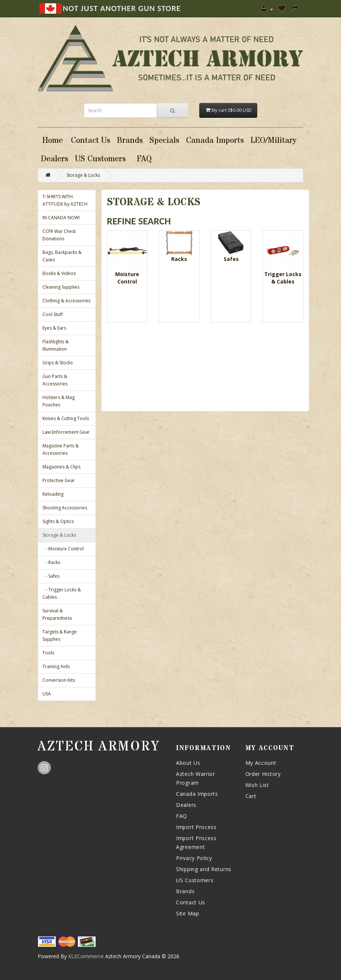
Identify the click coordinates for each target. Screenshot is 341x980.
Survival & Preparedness (57, 614)
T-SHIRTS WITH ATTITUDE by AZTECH (65, 200)
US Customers (195, 880)
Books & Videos (59, 273)
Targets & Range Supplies (60, 635)
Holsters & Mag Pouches (58, 401)
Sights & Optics (58, 521)
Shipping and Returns (204, 869)
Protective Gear (59, 480)
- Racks (51, 562)
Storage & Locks (83, 175)
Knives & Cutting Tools (66, 418)
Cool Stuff (53, 314)
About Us (188, 763)
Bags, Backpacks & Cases (62, 256)
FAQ (182, 816)
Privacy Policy (194, 858)
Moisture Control (127, 278)
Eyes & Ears (54, 328)
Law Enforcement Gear (66, 432)
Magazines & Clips (61, 467)
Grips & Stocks (58, 363)
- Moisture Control (63, 549)
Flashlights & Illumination (56, 345)
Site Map (188, 913)
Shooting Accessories (65, 508)
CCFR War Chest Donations (59, 235)
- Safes (51, 576)
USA (47, 694)
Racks (179, 259)
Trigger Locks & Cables (283, 278)
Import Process (196, 827)
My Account (261, 763)
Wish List (257, 785)
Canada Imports (197, 794)
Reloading (53, 494)
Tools (48, 653)
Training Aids (56, 666)
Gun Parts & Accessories (55, 380)
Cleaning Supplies (61, 287)
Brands (185, 891)
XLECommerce (86, 956)
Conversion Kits (59, 680)
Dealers (186, 805)
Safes (231, 259)
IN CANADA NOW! (61, 218)
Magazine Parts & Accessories (61, 449)
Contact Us (191, 902)
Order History (263, 774)
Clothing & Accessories (66, 301)
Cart (251, 796)
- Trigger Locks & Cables (62, 593)
